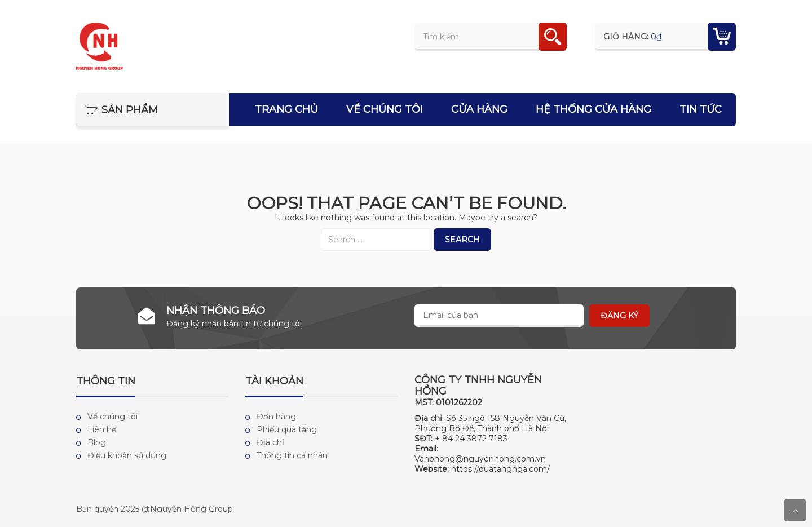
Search (462, 240)
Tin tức (701, 109)
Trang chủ (286, 109)
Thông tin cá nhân (292, 455)
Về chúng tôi (385, 109)
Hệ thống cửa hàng (593, 109)
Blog (97, 442)
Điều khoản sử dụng (127, 455)
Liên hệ (102, 429)
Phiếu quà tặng (287, 429)
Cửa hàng (479, 109)
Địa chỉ (270, 442)
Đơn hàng (276, 417)
